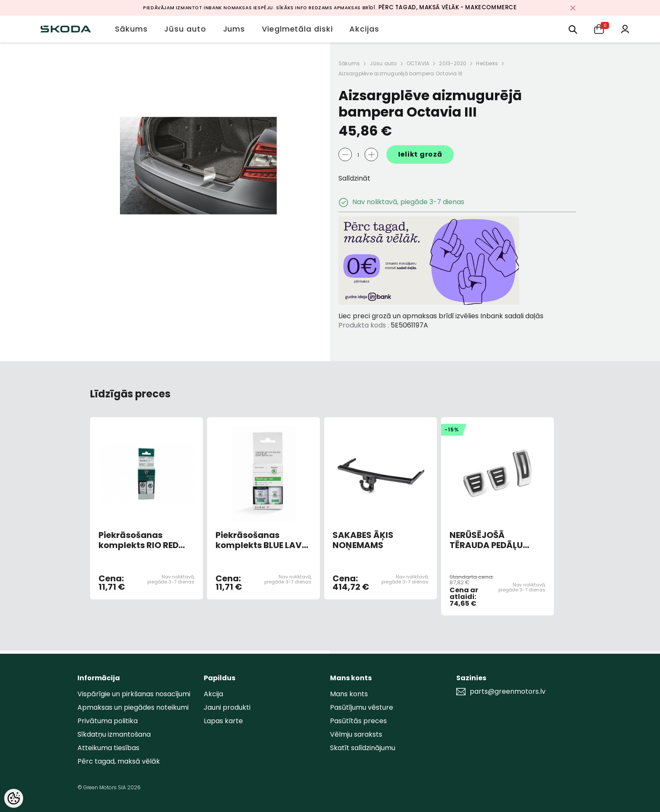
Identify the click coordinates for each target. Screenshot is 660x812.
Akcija (213, 694)
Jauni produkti (227, 707)
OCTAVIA (418, 63)
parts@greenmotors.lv (508, 692)
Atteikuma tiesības (108, 748)
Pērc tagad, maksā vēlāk (119, 761)
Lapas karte (223, 721)
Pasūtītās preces (358, 721)
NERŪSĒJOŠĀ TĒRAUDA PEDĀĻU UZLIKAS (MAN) (486, 540)
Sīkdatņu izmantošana (114, 734)
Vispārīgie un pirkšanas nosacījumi (134, 694)
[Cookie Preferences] (14, 798)
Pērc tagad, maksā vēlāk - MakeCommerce (448, 7)
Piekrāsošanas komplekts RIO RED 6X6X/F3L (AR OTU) (140, 540)
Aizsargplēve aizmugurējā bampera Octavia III (401, 73)
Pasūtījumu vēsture (362, 707)
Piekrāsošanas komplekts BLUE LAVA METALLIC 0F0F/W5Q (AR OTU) (262, 540)
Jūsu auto (383, 63)
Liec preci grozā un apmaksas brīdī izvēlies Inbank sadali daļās (441, 316)
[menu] (573, 29)
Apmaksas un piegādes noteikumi (133, 707)
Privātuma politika (108, 721)
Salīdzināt (354, 178)
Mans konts (349, 694)
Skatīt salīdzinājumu (363, 748)
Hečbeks (487, 63)
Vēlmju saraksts (356, 734)
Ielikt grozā (420, 154)
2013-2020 (453, 63)
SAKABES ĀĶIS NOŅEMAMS (363, 540)
